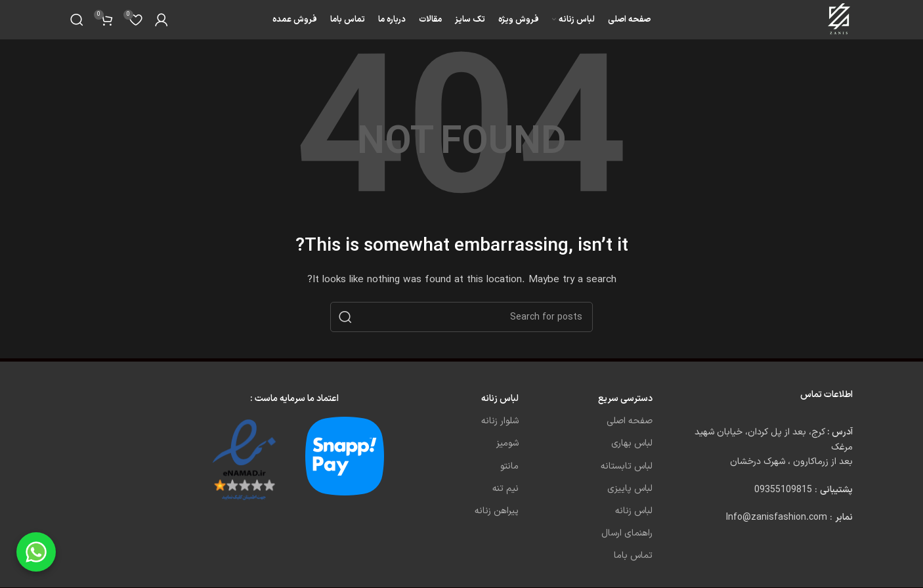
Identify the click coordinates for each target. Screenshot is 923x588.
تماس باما (633, 556)
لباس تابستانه (627, 466)
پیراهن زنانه (497, 511)
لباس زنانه (634, 511)
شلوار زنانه (500, 421)
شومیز (507, 443)
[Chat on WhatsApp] (36, 552)
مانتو (509, 466)
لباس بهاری (632, 443)
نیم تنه (505, 489)
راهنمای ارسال (627, 533)
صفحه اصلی (630, 421)
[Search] (77, 20)
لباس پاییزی (630, 489)
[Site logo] (840, 19)
